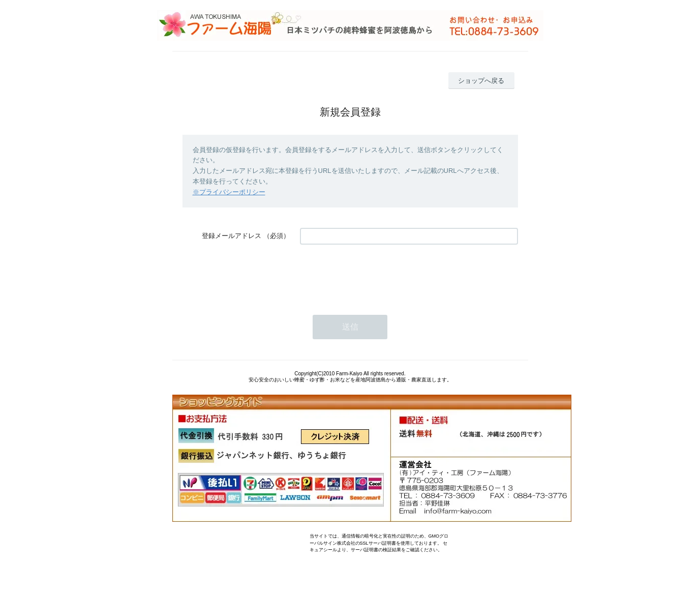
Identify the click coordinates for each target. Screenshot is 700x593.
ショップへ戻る (481, 81)
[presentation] (377, 275)
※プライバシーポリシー (229, 192)
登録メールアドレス (232, 236)
